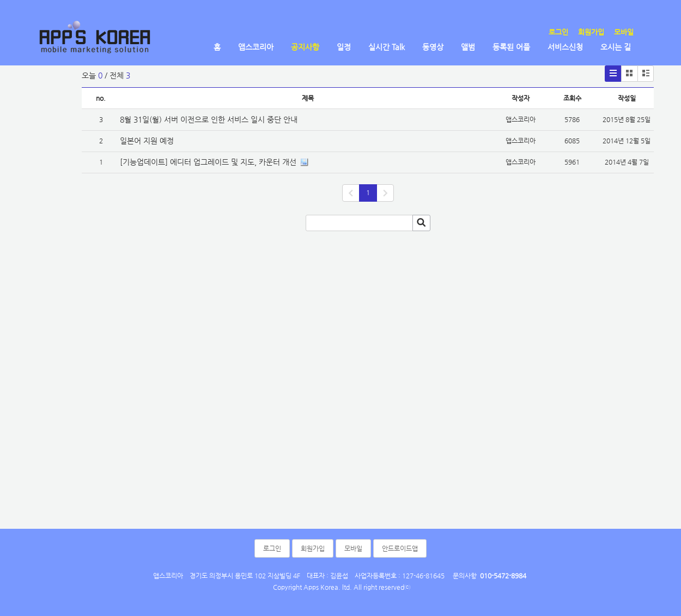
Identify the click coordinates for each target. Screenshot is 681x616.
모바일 (624, 32)
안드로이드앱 (400, 548)
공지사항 (305, 47)
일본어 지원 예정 (147, 141)
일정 (344, 47)
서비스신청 (565, 47)
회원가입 (591, 32)
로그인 (558, 32)
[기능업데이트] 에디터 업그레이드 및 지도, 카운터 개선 (208, 162)
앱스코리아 (256, 47)
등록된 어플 (511, 47)
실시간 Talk (387, 47)
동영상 (433, 47)
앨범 (468, 47)
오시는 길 (616, 47)
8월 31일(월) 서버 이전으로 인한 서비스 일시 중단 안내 (209, 119)
